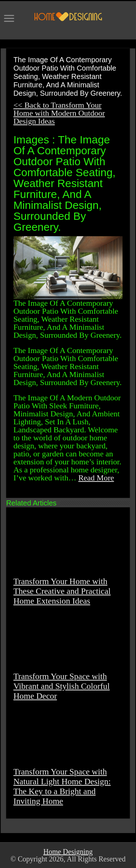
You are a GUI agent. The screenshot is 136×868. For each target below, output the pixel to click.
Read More (96, 478)
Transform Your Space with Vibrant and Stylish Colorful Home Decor (62, 686)
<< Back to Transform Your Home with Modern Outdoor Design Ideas (59, 113)
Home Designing (68, 852)
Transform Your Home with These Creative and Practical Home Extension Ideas (62, 591)
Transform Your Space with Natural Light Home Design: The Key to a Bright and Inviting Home (62, 786)
